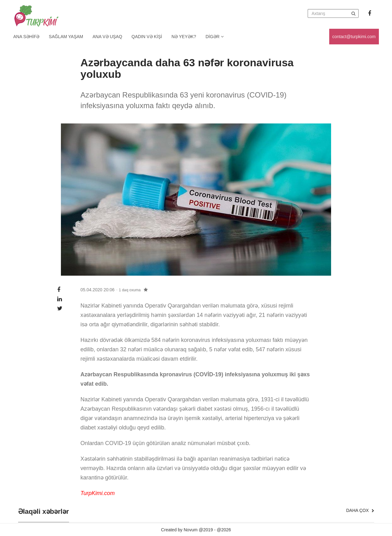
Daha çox (360, 510)
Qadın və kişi (147, 37)
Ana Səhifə (27, 37)
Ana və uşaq (107, 37)
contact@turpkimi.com (354, 37)
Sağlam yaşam (66, 37)
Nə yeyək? (184, 37)
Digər (215, 37)
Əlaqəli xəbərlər (44, 512)
